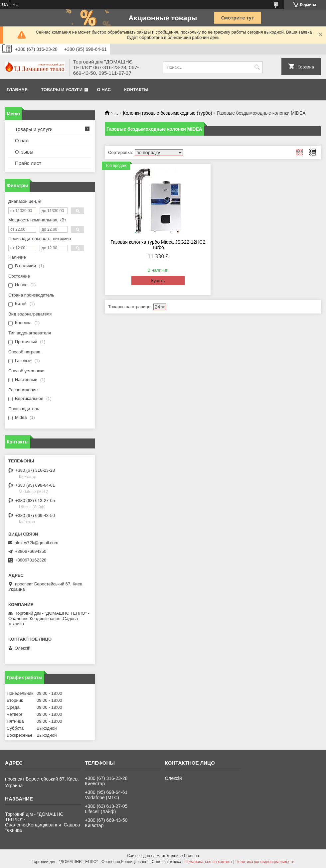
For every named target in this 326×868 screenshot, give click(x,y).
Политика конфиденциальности (265, 862)
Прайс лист (28, 163)
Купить (158, 281)
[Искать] (257, 67)
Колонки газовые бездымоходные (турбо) (168, 113)
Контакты (136, 90)
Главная (17, 90)
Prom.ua (191, 856)
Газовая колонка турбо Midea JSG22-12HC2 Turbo (158, 245)
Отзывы (24, 152)
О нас (104, 90)
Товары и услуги (62, 90)
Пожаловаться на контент (208, 862)
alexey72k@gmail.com (36, 543)
